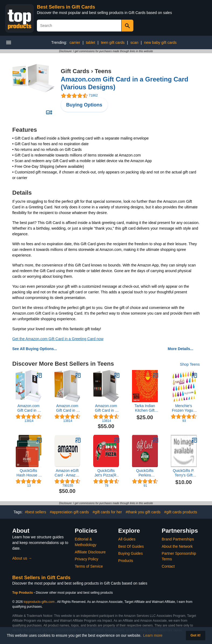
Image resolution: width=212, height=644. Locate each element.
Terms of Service (89, 566)
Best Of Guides (131, 546)
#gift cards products (181, 512)
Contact (168, 566)
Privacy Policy (87, 559)
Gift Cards (75, 71)
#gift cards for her (107, 512)
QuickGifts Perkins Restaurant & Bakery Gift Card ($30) (145, 473)
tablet (91, 42)
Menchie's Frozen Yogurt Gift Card (184, 408)
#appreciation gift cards (69, 512)
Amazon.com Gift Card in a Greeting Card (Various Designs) (29, 408)
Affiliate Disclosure (90, 552)
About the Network (177, 546)
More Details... (181, 349)
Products (126, 561)
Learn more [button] (153, 635)
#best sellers (36, 512)
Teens (103, 71)
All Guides (127, 539)
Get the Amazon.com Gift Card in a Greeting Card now (58, 339)
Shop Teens (190, 364)
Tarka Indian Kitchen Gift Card (145, 408)
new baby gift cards (160, 42)
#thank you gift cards (143, 512)
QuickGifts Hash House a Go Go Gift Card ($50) (28, 473)
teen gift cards (113, 42)
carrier (75, 42)
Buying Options (84, 105)
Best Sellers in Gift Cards (66, 7)
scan (134, 42)
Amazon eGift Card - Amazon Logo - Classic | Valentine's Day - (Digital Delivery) (67, 473)
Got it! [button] (195, 635)
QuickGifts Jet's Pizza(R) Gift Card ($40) (106, 473)
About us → (22, 558)
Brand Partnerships (178, 539)
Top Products (23, 593)
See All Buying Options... (35, 349)
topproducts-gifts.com (39, 602)
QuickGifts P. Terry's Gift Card (184, 473)
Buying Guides (131, 553)
